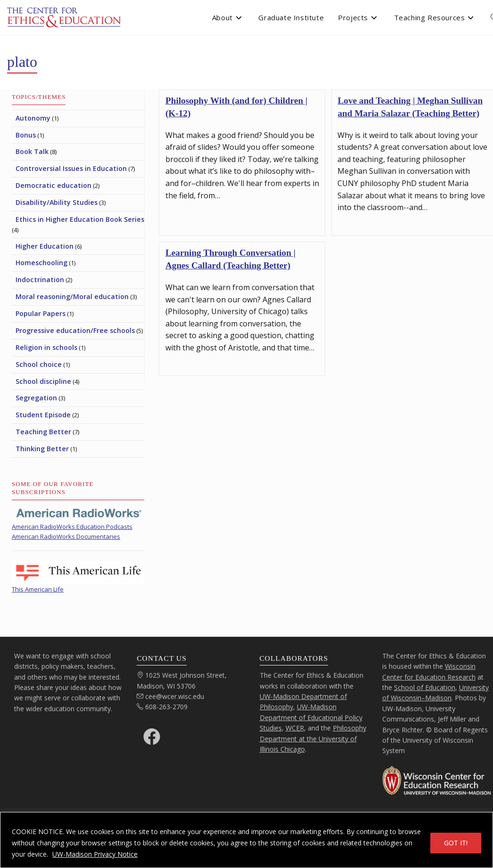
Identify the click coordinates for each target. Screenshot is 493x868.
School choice (39, 364)
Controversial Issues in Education (71, 168)
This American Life (38, 589)
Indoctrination (40, 280)
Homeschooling (41, 263)
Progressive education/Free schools (75, 330)
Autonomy (33, 118)
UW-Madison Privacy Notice (95, 854)
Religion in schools (46, 347)
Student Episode (43, 415)
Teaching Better (43, 432)
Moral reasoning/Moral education (72, 296)
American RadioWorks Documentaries (66, 536)
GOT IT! (456, 843)
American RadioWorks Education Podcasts (72, 527)
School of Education (425, 687)
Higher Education (45, 246)
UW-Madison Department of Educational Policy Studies (311, 717)
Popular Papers (41, 313)
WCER (295, 728)
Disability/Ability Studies (57, 202)
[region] (246, 840)
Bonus (26, 135)
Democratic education (53, 185)
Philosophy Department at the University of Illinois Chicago (313, 738)
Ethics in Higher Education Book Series (80, 219)
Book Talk (32, 151)
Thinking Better (42, 449)
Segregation (36, 398)
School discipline (43, 381)
